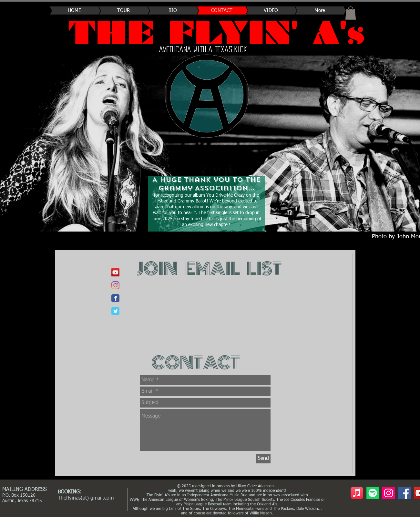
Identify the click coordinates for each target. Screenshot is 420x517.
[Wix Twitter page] (115, 311)
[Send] (263, 459)
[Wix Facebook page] (115, 298)
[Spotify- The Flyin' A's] (373, 493)
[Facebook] (404, 493)
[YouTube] (115, 272)
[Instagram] (389, 493)
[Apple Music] (357, 493)
